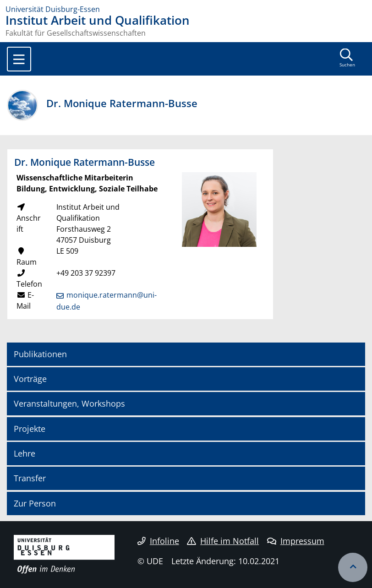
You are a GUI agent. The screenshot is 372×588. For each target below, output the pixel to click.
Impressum (296, 541)
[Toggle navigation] (19, 59)
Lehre (25, 453)
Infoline (158, 541)
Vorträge (30, 379)
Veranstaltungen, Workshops (69, 403)
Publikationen (40, 354)
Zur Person (35, 503)
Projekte (30, 429)
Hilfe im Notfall (223, 541)
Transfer (30, 478)
